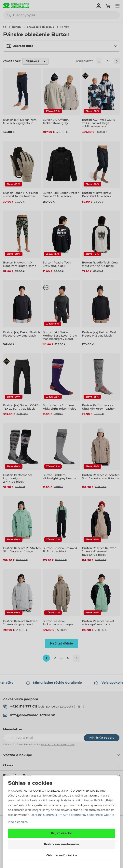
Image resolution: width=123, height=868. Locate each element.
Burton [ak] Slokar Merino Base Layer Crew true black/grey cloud (60, 336)
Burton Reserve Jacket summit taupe (58, 623)
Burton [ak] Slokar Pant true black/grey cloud (20, 121)
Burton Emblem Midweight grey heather (60, 477)
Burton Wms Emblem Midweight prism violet (59, 407)
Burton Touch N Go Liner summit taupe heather (21, 194)
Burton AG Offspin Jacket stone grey (56, 121)
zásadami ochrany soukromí (58, 745)
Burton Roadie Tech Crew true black (57, 264)
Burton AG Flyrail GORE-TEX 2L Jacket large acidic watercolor (99, 123)
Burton (16, 27)
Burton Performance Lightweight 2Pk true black (18, 478)
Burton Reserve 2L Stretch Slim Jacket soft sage (22, 550)
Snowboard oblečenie (41, 27)
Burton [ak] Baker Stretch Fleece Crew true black (22, 334)
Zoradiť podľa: (12, 61)
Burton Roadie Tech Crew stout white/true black (100, 264)
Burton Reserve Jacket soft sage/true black (98, 623)
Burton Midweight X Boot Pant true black (97, 194)
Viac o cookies (18, 822)
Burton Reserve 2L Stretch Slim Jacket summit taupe (101, 477)
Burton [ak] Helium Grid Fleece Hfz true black (99, 334)
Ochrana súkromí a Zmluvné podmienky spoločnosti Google (72, 815)
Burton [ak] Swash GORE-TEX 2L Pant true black (21, 407)
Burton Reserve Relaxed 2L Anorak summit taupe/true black (99, 551)
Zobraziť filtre (20, 46)
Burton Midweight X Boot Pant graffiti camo (20, 264)
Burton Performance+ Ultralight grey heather (98, 407)
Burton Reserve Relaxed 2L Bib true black (60, 550)
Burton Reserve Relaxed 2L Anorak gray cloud (20, 623)
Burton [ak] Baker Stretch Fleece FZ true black (61, 194)
